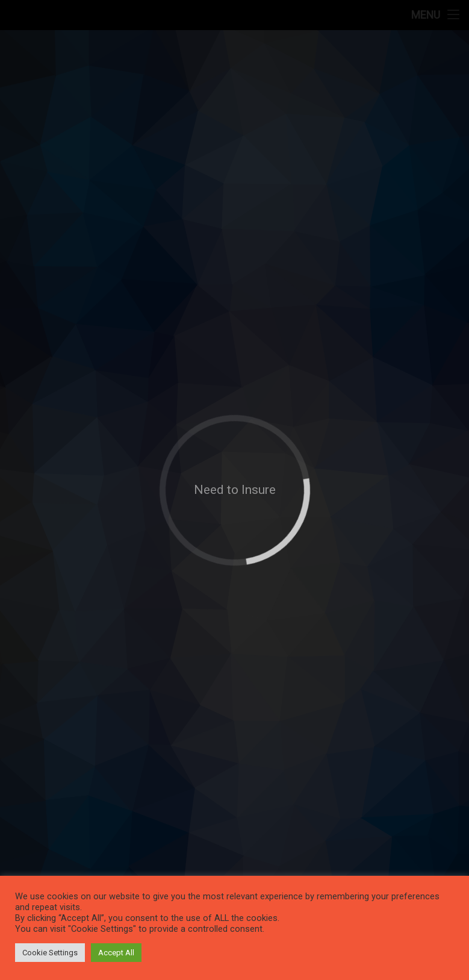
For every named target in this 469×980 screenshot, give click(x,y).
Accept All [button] (116, 953)
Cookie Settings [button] (50, 953)
